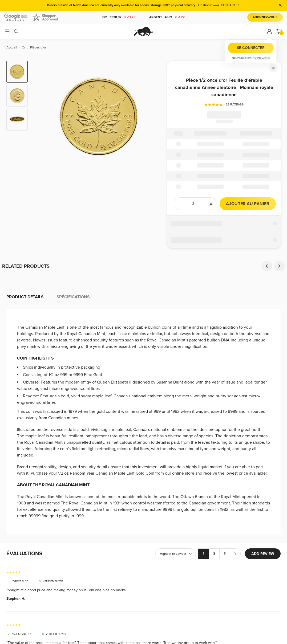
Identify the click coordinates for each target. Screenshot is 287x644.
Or (119, 17)
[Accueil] (12, 48)
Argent (167, 17)
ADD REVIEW (263, 554)
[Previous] (267, 266)
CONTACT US (231, 5)
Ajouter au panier (248, 204)
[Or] (24, 48)
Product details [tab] (25, 297)
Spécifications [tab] (73, 297)
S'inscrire (262, 58)
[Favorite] (273, 68)
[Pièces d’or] (38, 48)
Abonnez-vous (265, 17)
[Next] (280, 266)
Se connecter (251, 48)
